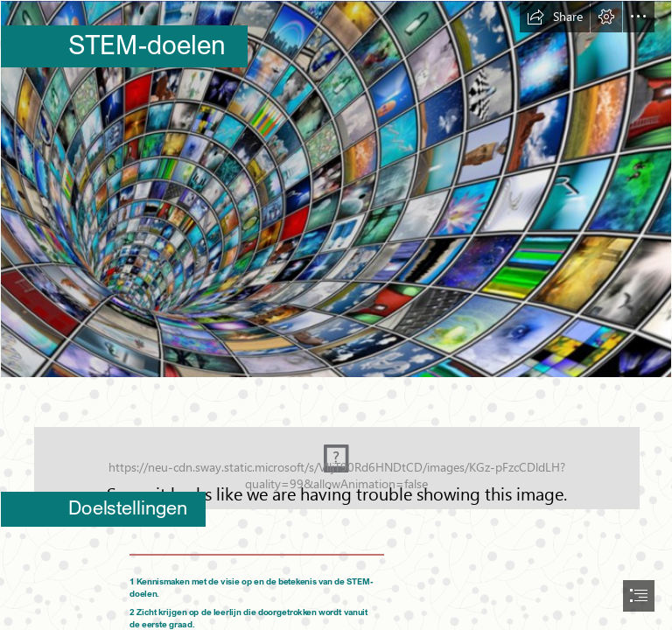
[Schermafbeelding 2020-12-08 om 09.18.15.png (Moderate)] (336, 456)
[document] (336, 315)
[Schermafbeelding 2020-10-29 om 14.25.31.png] (336, 189)
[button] (555, 17)
